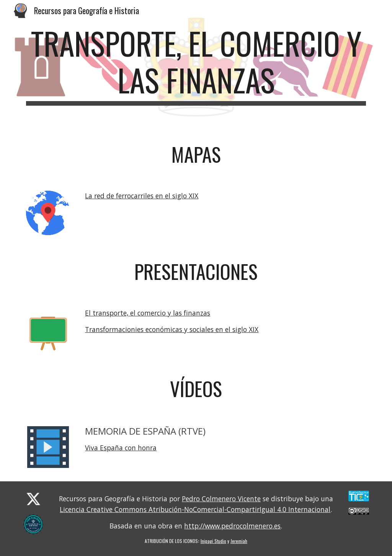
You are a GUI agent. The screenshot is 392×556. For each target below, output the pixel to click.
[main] (196, 65)
